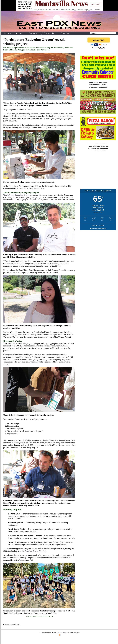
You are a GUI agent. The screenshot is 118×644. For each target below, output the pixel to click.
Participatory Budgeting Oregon (17, 195)
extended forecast (98, 225)
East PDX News (61, 632)
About (20, 33)
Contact (66, 33)
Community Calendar (42, 33)
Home (8, 33)
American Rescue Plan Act (35, 551)
